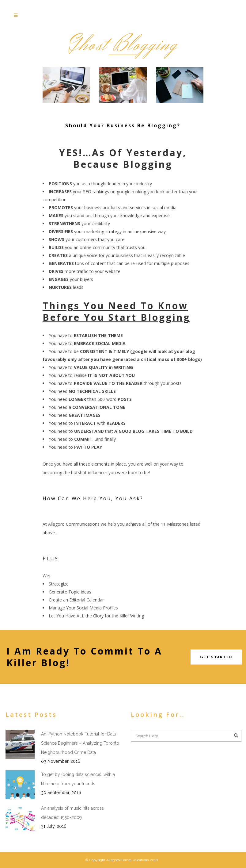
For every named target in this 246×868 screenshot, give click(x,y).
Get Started (216, 657)
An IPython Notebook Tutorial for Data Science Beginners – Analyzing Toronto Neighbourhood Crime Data (80, 743)
